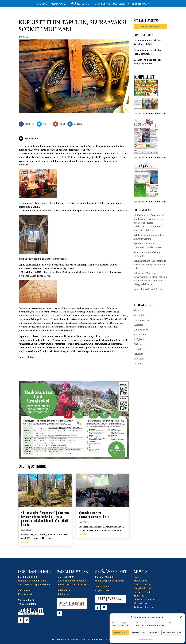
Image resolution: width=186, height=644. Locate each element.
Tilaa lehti (102, 4)
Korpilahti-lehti (142, 588)
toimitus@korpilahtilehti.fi (32, 581)
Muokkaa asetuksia (172, 633)
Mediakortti (59, 4)
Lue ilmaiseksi (141, 320)
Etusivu (42, 4)
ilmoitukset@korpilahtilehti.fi (34, 584)
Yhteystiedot (137, 4)
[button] (181, 617)
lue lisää (25, 542)
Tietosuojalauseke (146, 639)
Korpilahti (139, 315)
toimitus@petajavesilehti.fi (109, 581)
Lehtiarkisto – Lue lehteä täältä (150, 114)
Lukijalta (138, 325)
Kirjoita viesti (25, 594)
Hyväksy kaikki (121, 633)
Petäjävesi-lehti (142, 592)
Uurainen (139, 359)
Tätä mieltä (140, 344)
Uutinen (138, 363)
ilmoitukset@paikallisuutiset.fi (73, 584)
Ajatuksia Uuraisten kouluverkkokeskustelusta (94, 515)
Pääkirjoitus (140, 334)
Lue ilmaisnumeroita (145, 599)
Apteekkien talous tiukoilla (148, 289)
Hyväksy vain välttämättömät (145, 633)
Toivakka (138, 354)
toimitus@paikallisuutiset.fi (71, 581)
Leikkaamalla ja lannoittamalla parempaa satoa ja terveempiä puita (150, 265)
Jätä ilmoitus (80, 4)
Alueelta (138, 310)
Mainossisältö (141, 330)
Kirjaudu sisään (150, 26)
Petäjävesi (139, 339)
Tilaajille (138, 349)
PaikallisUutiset (142, 584)
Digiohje (119, 4)
